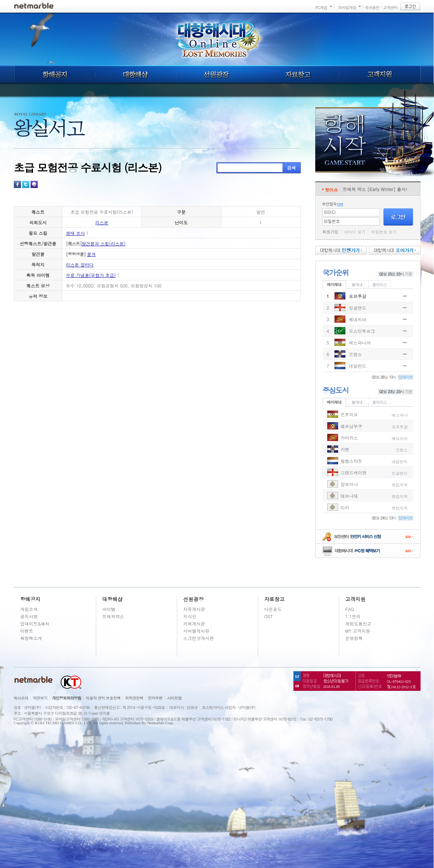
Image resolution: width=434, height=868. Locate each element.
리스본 (102, 222)
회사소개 (21, 698)
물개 (92, 254)
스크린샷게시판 (199, 638)
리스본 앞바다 (80, 264)
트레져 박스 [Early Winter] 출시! (375, 189)
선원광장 (216, 74)
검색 (292, 168)
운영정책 (354, 638)
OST (269, 616)
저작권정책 (134, 698)
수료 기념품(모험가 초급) (91, 275)
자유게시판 (194, 609)
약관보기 (40, 698)
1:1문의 (353, 616)
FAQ (350, 609)
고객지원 (380, 74)
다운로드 (273, 609)
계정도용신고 (358, 624)
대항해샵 (135, 74)
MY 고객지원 (358, 631)
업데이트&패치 (35, 624)
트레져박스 (113, 616)
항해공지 (54, 74)
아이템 (109, 609)
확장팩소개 (31, 638)
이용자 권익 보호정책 (103, 698)
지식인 (190, 616)
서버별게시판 (196, 631)
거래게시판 (194, 624)
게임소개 (29, 609)
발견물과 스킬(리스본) (104, 243)
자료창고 (298, 74)
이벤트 (27, 631)
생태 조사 (76, 233)
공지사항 (29, 616)
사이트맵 (174, 698)
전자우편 (155, 698)
